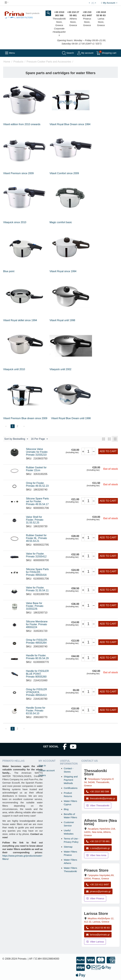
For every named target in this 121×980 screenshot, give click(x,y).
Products (18, 62)
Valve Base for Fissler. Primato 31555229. (35, 606)
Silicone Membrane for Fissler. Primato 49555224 (37, 624)
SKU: (29, 459)
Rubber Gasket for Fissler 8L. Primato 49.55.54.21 (36, 538)
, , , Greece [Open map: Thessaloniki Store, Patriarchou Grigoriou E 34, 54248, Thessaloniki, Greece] (99, 782)
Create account (47, 770)
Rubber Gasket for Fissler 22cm (36, 469)
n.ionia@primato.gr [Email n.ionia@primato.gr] (98, 848)
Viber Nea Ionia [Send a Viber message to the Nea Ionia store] (96, 855)
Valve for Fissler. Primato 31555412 (36, 555)
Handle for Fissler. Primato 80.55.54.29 (37, 657)
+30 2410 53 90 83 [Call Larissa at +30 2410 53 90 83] (98, 928)
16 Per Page (39, 439)
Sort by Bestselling (16, 439)
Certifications (71, 788)
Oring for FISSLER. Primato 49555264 (37, 641)
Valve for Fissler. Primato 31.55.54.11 (37, 589)
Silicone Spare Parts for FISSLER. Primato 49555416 (37, 572)
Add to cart (108, 451)
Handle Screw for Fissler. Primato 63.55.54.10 (36, 711)
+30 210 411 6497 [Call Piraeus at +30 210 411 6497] (98, 884)
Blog (66, 809)
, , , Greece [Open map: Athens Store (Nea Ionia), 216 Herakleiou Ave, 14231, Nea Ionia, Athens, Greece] (100, 832)
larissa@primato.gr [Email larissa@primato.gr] (98, 935)
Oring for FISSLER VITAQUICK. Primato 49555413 (36, 692)
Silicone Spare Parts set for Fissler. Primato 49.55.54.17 (37, 501)
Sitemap (68, 847)
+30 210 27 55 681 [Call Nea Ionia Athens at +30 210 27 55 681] (98, 841)
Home (7, 62)
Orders (42, 775)
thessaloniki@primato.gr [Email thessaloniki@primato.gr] (101, 798)
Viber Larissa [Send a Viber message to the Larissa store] (95, 942)
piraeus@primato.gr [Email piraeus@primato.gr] (98, 891)
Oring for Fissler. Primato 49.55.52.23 (37, 484)
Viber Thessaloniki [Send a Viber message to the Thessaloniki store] (98, 805)
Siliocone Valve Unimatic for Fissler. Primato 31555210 (37, 452)
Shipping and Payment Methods (71, 780)
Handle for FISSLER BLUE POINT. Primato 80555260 (37, 674)
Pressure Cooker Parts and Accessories (49, 62)
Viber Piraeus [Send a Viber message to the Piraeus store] (95, 898)
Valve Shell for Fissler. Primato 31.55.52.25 (35, 520)
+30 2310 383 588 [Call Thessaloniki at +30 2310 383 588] (98, 791)
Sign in (42, 766)
